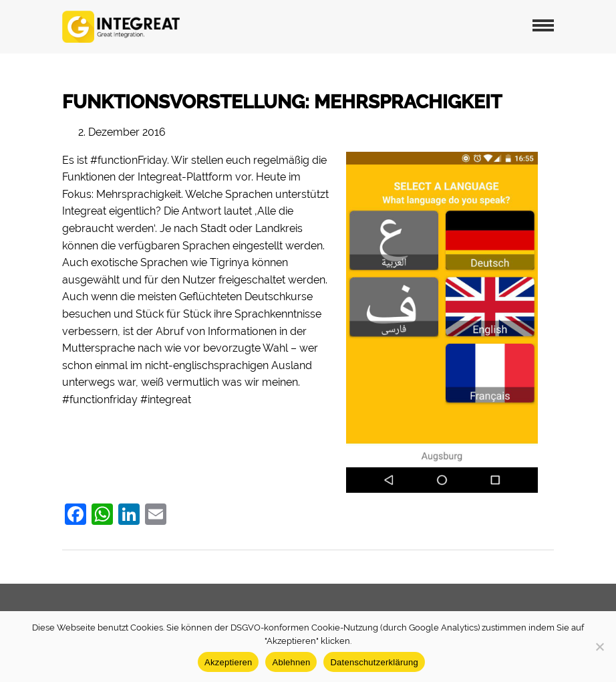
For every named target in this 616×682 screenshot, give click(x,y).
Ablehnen (291, 662)
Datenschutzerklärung (374, 662)
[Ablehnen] (599, 647)
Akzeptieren (228, 662)
